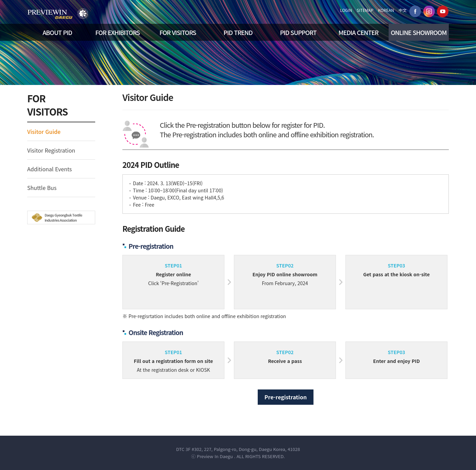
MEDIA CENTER (359, 32)
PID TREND (238, 32)
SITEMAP (365, 10)
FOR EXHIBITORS (117, 32)
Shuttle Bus (42, 188)
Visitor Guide (44, 132)
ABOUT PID (57, 32)
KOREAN (386, 10)
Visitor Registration (51, 150)
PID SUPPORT (298, 32)
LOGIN (346, 10)
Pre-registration (286, 397)
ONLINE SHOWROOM (419, 32)
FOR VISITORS (178, 32)
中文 (403, 10)
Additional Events (49, 169)
